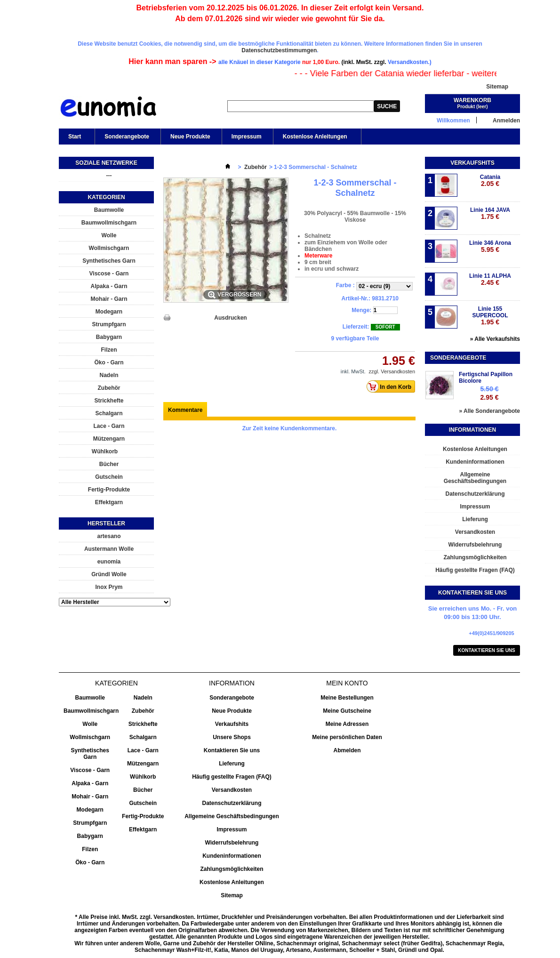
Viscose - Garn (109, 274)
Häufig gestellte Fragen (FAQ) (475, 570)
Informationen (472, 430)
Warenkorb (472, 100)
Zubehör (109, 388)
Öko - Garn (109, 362)
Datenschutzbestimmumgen (279, 50)
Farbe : (346, 285)
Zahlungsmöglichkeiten (475, 557)
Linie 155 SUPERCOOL (490, 316)
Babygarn (109, 337)
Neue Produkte (190, 137)
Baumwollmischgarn (109, 223)
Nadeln (109, 375)
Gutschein (109, 477)
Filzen (109, 350)
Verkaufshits (472, 163)
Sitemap (497, 87)
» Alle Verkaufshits (495, 339)
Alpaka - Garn (109, 286)
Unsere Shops (232, 737)
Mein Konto (347, 683)
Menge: (361, 310)
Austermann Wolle (109, 549)
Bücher (109, 464)
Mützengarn (109, 439)
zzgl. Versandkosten (392, 371)
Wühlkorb (105, 451)
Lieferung (475, 519)
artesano (109, 536)
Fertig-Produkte (109, 490)
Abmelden (347, 750)
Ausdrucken (230, 318)
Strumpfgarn (109, 324)
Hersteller (106, 523)
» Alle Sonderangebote (489, 411)
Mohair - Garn (109, 299)
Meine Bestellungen (347, 698)
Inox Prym (109, 587)
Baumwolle (109, 210)
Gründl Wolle (109, 574)
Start (74, 139)
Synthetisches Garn (109, 261)
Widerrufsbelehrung (475, 545)
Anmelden (506, 120)
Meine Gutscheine (347, 711)
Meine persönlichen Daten (347, 737)
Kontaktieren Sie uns (487, 650)
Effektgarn (109, 502)
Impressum (247, 137)
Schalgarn (109, 413)
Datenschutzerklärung (475, 494)
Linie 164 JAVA (490, 213)
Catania (490, 181)
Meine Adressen (347, 724)
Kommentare (185, 410)
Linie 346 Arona (490, 246)
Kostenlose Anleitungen (314, 139)
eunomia (109, 562)
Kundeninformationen (475, 462)
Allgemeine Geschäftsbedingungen (475, 478)
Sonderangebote (127, 137)
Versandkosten (475, 532)
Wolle (109, 235)
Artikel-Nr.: (356, 298)
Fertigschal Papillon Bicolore (486, 378)
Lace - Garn (109, 426)
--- (109, 176)
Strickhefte (109, 401)
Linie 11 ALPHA (490, 279)
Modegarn (109, 312)
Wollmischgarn (109, 248)
